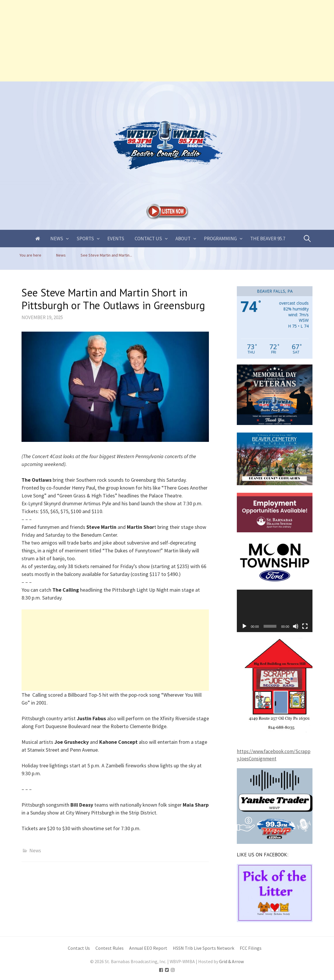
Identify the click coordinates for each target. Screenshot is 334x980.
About (183, 239)
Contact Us (148, 239)
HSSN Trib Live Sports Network (204, 948)
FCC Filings (251, 948)
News (57, 239)
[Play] (244, 626)
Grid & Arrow (231, 962)
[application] (275, 611)
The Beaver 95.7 (268, 239)
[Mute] (296, 626)
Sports (85, 239)
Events (116, 239)
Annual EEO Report (148, 948)
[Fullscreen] (305, 626)
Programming (220, 239)
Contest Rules (110, 948)
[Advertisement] (167, 41)
